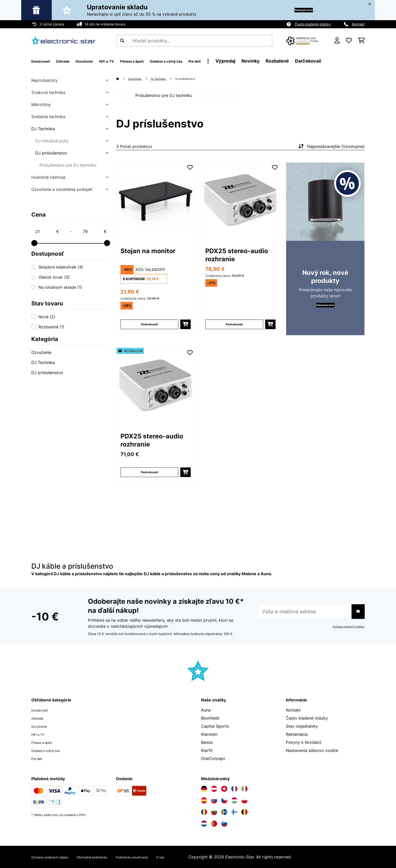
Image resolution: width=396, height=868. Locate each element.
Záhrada (39, 718)
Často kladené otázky (313, 24)
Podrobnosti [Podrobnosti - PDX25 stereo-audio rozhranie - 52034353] (150, 478)
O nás (196, 857)
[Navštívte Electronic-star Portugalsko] (214, 824)
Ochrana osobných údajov (346, 626)
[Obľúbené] (349, 41)
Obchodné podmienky (110, 857)
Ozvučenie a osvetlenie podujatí (62, 189)
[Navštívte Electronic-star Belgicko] (244, 812)
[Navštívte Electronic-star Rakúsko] (214, 789)
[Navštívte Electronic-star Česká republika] (224, 800)
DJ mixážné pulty (52, 141)
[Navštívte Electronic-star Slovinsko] (224, 824)
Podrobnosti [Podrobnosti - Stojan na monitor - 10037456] (150, 330)
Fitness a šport (46, 742)
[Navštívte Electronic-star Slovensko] (214, 800)
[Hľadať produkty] (194, 41)
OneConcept (213, 758)
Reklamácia (297, 734)
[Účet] (337, 41)
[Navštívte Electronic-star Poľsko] (244, 800)
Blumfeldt (210, 718)
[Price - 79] (94, 231)
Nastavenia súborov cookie (312, 750)
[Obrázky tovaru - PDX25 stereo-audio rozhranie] (240, 208)
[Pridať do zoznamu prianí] (190, 173)
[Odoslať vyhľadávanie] (122, 41)
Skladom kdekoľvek (61, 267)
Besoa (207, 742)
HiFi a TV (40, 734)
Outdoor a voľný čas (51, 750)
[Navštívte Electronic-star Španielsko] (204, 800)
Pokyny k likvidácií (304, 742)
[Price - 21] (47, 231)
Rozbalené (325, 61)
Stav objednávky (302, 726)
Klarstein (209, 734)
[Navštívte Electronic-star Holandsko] (204, 824)
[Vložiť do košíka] (185, 330)
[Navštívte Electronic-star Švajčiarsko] (224, 789)
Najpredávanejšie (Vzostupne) (331, 152)
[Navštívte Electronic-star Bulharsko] (214, 812)
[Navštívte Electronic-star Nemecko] (204, 789)
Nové (47, 317)
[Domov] (123, 78)
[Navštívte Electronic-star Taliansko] (244, 789)
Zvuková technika (48, 92)
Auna (206, 710)
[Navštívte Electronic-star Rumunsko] (204, 812)
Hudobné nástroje (48, 177)
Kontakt (358, 24)
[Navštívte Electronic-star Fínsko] (234, 812)
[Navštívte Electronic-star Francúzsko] (234, 789)
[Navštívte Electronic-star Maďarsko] (234, 800)
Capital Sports (215, 726)
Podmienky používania (161, 857)
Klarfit (207, 750)
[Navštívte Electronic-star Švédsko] (224, 812)
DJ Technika (43, 129)
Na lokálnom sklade (60, 287)
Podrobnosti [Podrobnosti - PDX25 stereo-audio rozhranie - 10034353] (234, 330)
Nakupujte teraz (295, 10)
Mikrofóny (41, 104)
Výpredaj (273, 61)
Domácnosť (42, 710)
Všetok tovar (54, 277)
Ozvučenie (41, 352)
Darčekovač (356, 61)
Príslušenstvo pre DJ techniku (68, 165)
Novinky (298, 61)
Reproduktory (44, 80)
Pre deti (39, 758)
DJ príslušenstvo (51, 153)
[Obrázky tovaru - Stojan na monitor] (156, 208)
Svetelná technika (48, 117)
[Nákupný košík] (361, 41)
